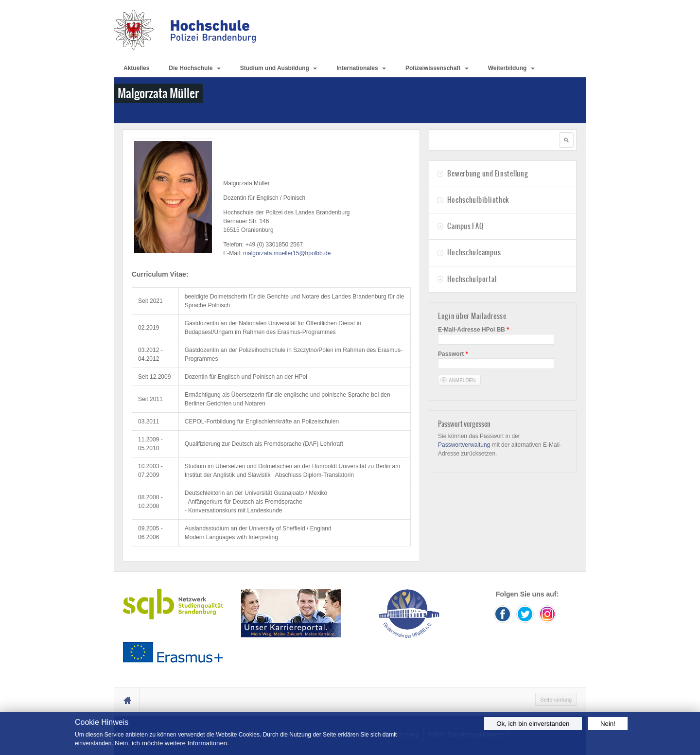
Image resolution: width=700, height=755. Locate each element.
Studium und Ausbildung (279, 68)
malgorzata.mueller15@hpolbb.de (287, 253)
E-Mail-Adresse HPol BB (473, 330)
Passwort (453, 354)
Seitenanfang (556, 700)
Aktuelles (136, 68)
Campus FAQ (465, 226)
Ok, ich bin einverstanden (533, 724)
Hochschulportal (472, 279)
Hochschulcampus (474, 252)
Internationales (361, 68)
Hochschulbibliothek (478, 200)
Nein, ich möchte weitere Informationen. (172, 743)
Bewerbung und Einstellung (488, 174)
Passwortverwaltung (464, 445)
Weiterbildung (511, 68)
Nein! (608, 724)
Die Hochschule (194, 68)
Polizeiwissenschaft (437, 68)
